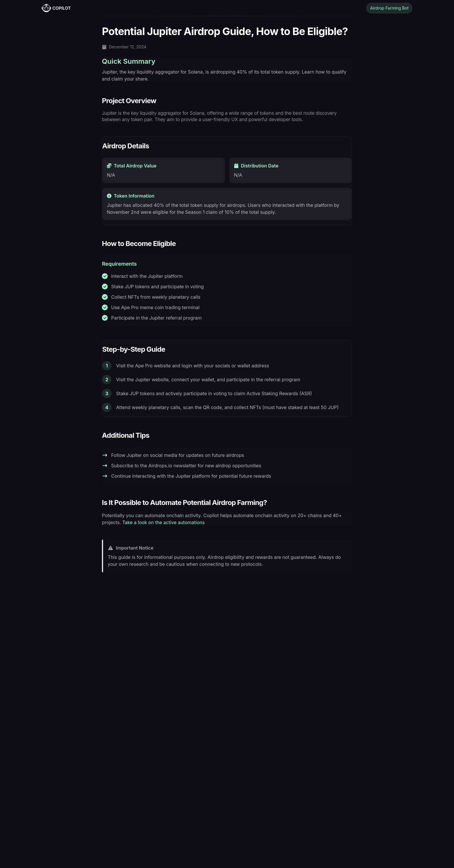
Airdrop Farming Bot (389, 8)
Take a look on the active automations (163, 522)
